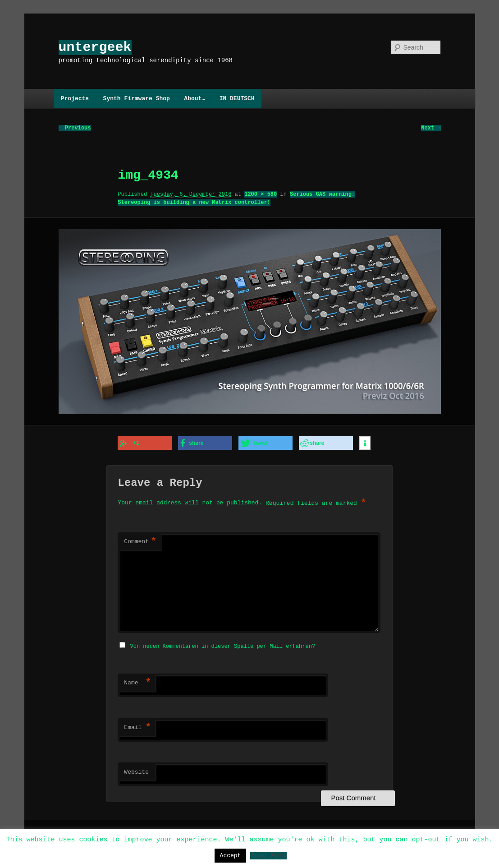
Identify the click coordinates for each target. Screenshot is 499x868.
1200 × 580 (261, 195)
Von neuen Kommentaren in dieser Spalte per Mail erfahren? (223, 645)
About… (195, 98)
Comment (140, 541)
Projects (75, 98)
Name (137, 682)
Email (137, 726)
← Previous (75, 128)
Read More (268, 855)
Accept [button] (231, 855)
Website (136, 771)
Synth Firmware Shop (137, 98)
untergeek (95, 47)
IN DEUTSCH (237, 98)
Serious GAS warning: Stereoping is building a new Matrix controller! (236, 199)
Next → (431, 128)
